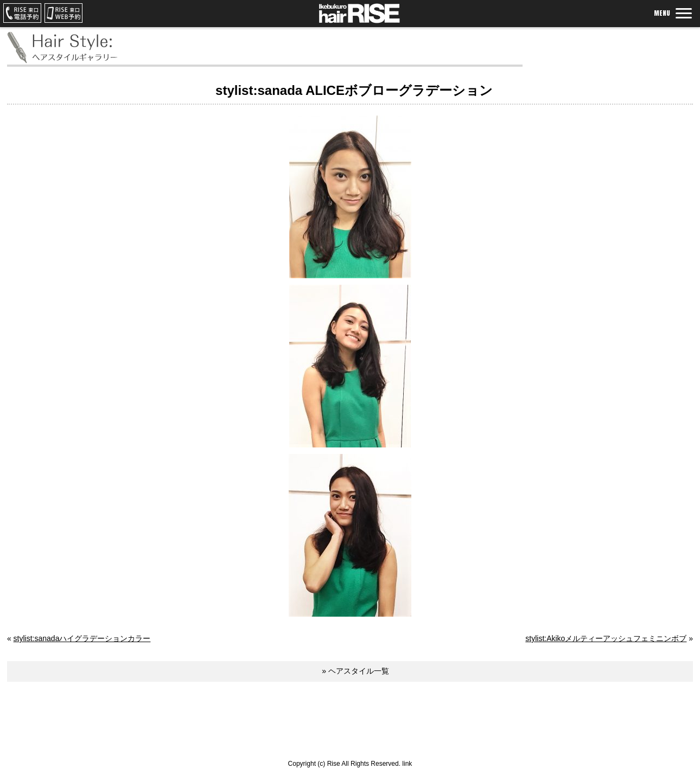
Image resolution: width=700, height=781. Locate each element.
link (407, 764)
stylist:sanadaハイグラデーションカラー (82, 638)
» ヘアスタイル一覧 (355, 671)
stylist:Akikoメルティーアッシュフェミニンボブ (606, 638)
